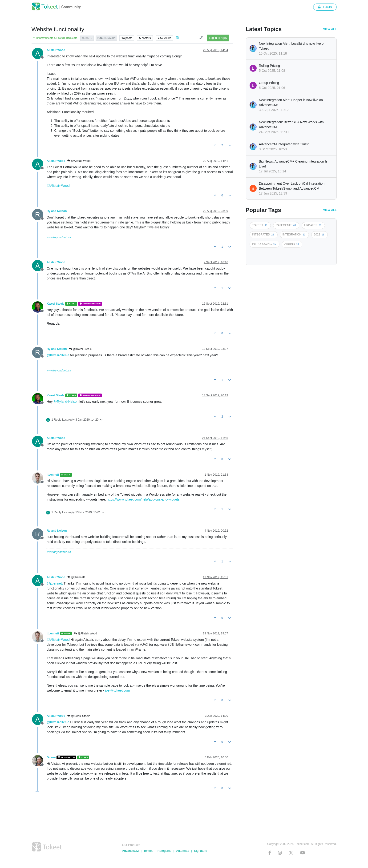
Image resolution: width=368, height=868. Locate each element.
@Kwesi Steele (80, 349)
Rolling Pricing (269, 66)
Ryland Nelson (57, 211)
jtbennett (53, 475)
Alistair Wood (56, 50)
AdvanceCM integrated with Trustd (284, 144)
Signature (201, 851)
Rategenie (164, 851)
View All (330, 29)
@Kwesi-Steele (58, 355)
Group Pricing (269, 83)
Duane (51, 757)
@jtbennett (76, 577)
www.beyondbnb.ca (59, 237)
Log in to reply (218, 38)
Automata (183, 851)
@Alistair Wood (79, 161)
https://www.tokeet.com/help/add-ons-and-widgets (143, 499)
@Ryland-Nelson (66, 402)
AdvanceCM (131, 851)
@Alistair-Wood (58, 186)
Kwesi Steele (56, 304)
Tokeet (148, 851)
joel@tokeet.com (117, 690)
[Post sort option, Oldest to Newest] (201, 38)
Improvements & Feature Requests (55, 38)
